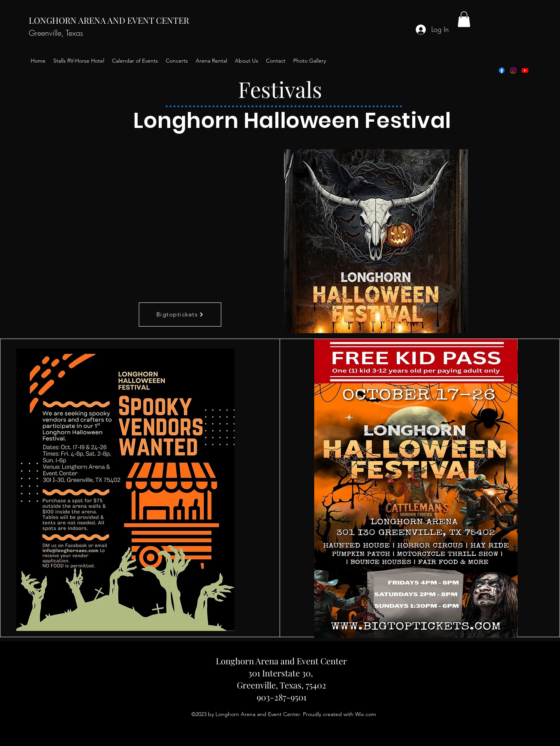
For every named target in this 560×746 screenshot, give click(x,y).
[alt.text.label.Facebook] (502, 70)
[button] (464, 19)
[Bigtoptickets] (180, 314)
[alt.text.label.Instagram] (513, 70)
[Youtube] (525, 70)
